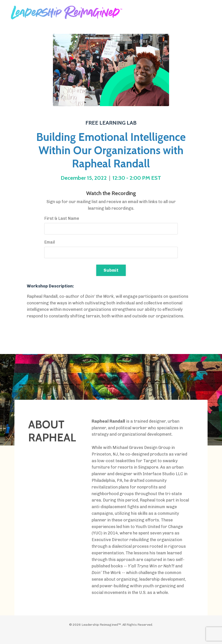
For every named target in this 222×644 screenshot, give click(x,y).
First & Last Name (62, 218)
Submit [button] (111, 270)
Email (49, 242)
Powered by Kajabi (111, 632)
